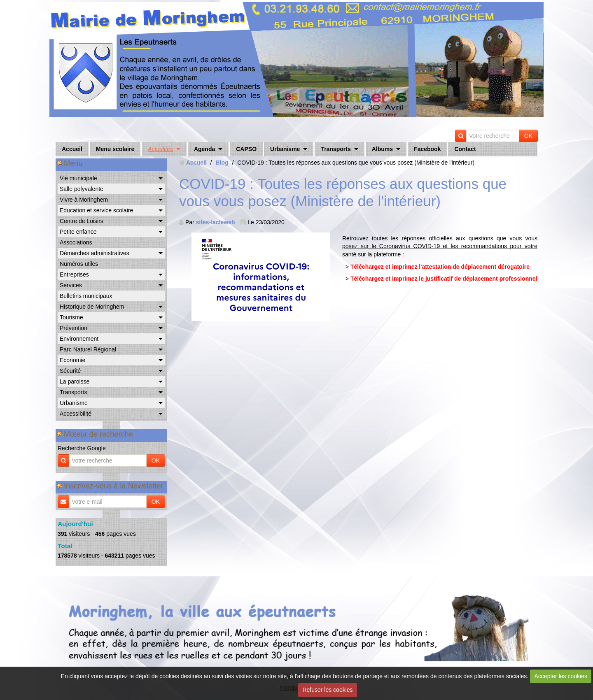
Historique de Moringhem (92, 307)
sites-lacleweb (216, 222)
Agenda (204, 149)
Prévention (74, 328)
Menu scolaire (115, 149)
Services (71, 285)
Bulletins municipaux (86, 296)
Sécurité (70, 371)
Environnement (79, 339)
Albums (382, 149)
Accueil (72, 149)
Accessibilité (76, 414)
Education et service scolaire (96, 210)
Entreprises (74, 274)
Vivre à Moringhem (84, 200)
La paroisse (75, 381)
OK (528, 136)
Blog (222, 163)
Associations (76, 242)
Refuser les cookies (327, 690)
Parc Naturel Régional (88, 349)
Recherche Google (82, 448)
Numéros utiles (79, 264)
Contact (465, 149)
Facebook (427, 149)
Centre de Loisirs (82, 221)
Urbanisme (285, 149)
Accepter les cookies (561, 676)
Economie (72, 360)
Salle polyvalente (82, 189)
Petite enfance (78, 232)
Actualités (160, 149)
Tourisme (71, 317)
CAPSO (246, 149)
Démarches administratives (95, 253)
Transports (336, 149)
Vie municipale (78, 178)
